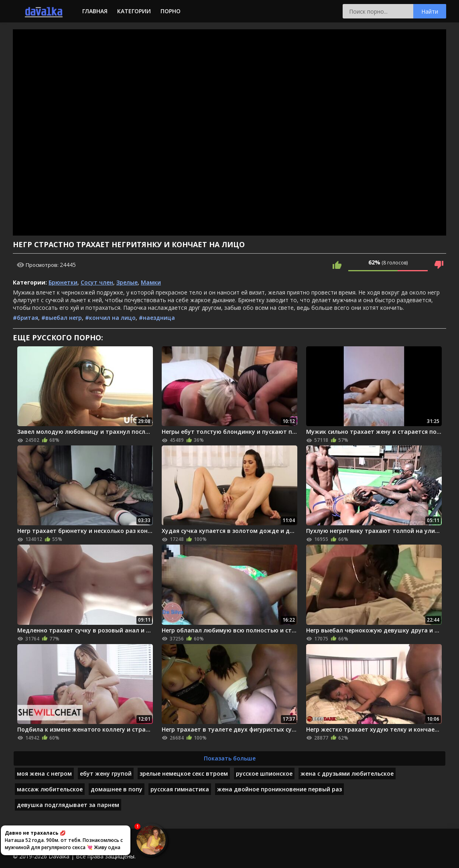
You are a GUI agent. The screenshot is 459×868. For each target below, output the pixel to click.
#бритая (25, 318)
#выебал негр (62, 318)
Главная (95, 11)
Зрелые (127, 282)
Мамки (151, 282)
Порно (171, 11)
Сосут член (97, 282)
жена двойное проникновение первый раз (279, 789)
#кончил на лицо (110, 318)
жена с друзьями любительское (347, 773)
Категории (134, 11)
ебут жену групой (106, 773)
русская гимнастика (180, 789)
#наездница (157, 318)
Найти (430, 11)
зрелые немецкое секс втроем (184, 773)
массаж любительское (50, 789)
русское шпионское (264, 773)
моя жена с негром (44, 773)
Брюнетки (63, 282)
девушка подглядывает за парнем (68, 805)
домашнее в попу (117, 789)
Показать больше (230, 758)
